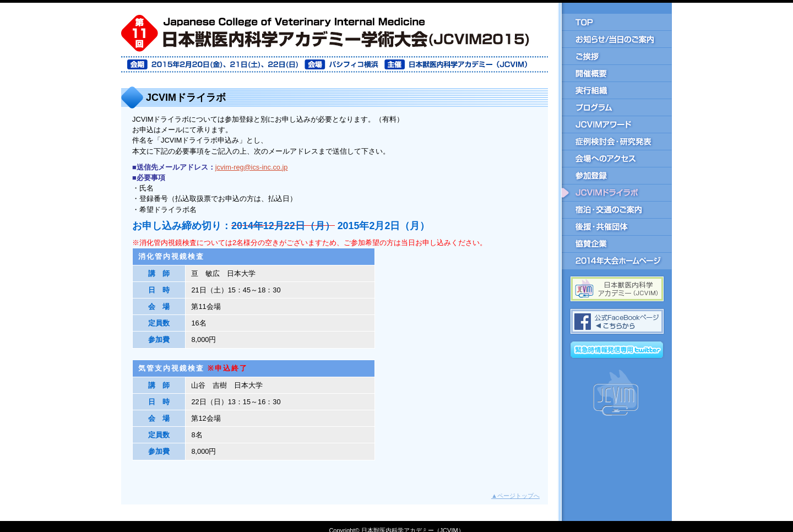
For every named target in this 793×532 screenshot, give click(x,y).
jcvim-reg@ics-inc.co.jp (252, 167)
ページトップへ (515, 496)
